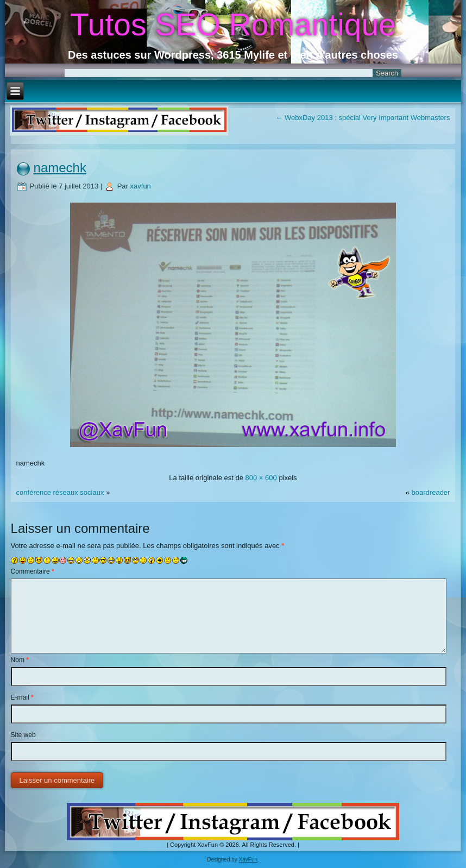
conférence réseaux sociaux (60, 492)
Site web (23, 735)
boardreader (431, 492)
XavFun (248, 860)
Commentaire (33, 571)
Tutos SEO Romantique (233, 24)
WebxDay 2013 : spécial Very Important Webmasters (363, 118)
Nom (20, 660)
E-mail (22, 697)
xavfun (141, 186)
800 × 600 (261, 478)
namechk (60, 168)
